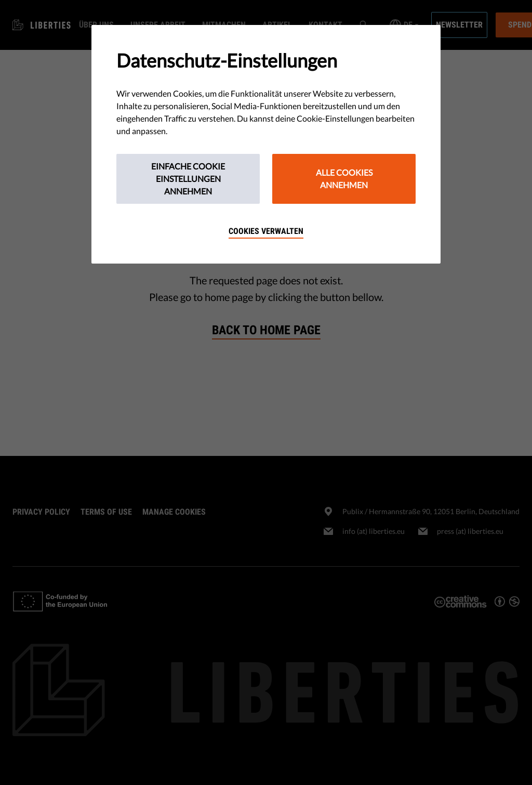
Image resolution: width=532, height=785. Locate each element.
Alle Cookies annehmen (344, 179)
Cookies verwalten (266, 231)
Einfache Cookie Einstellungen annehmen (188, 179)
